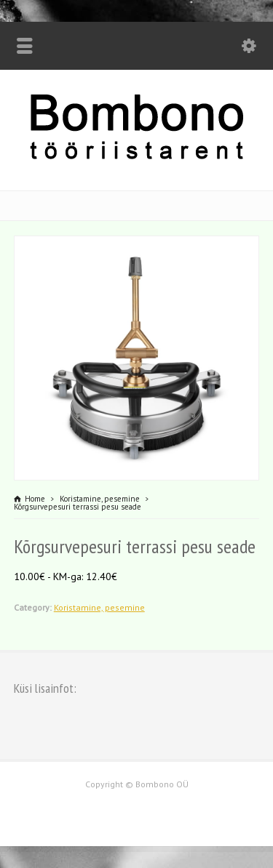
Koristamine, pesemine (99, 607)
